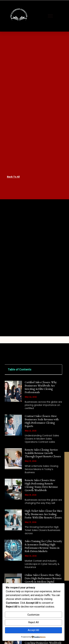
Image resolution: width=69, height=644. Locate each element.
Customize (33, 615)
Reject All (33, 622)
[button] (51, 16)
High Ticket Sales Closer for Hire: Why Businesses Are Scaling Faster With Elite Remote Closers (43, 531)
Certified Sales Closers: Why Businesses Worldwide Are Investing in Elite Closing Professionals (41, 405)
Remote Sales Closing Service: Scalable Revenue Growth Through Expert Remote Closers (43, 470)
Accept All (33, 630)
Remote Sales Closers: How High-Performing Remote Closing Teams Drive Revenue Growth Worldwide (41, 502)
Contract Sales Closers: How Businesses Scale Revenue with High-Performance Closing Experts (42, 438)
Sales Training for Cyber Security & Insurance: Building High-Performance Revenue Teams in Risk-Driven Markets (43, 563)
